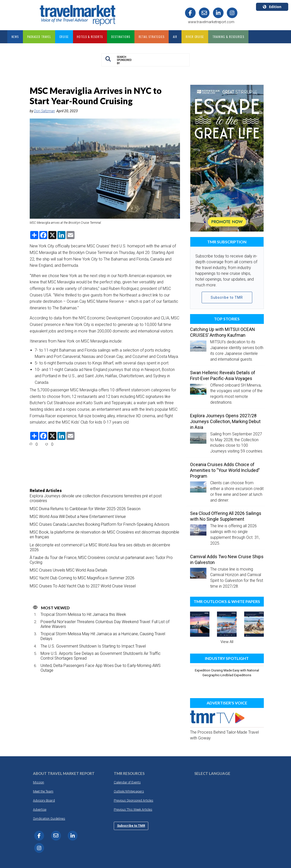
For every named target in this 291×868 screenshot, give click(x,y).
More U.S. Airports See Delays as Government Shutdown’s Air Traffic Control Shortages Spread (101, 656)
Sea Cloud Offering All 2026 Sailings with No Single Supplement (226, 516)
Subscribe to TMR (227, 297)
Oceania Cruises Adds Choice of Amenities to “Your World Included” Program (225, 470)
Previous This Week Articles (133, 809)
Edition (272, 7)
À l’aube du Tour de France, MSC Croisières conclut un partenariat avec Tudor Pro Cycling (101, 560)
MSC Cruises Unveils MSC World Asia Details (68, 570)
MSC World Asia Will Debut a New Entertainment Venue (78, 517)
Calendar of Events (127, 782)
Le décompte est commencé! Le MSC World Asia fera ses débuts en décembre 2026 (100, 547)
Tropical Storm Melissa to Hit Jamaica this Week (83, 614)
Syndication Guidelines (49, 819)
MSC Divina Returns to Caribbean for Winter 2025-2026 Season (85, 509)
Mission (39, 782)
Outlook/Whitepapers (129, 791)
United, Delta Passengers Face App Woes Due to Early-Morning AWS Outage (101, 668)
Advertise (40, 809)
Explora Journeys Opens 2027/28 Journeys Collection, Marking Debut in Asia (225, 421)
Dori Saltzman (44, 111)
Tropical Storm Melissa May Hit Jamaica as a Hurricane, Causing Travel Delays (103, 636)
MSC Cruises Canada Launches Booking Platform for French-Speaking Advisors (100, 524)
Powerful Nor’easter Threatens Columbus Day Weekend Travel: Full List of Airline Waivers (105, 624)
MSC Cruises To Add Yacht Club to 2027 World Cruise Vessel (83, 586)
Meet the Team (43, 791)
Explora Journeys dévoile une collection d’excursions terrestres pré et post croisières (96, 498)
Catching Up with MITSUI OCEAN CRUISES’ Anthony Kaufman (223, 332)
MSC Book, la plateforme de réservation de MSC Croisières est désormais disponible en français (104, 535)
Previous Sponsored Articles (134, 800)
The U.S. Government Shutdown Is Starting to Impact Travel (93, 646)
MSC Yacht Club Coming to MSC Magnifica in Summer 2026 (82, 578)
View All (227, 642)
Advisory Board (44, 800)
